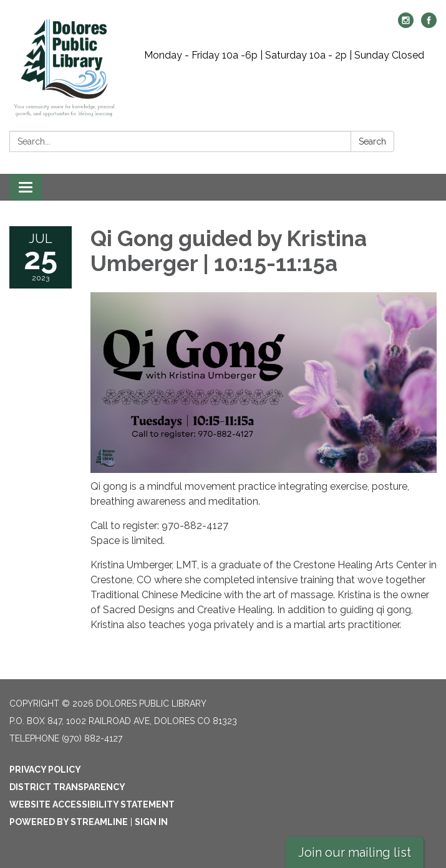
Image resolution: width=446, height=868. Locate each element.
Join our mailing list (355, 852)
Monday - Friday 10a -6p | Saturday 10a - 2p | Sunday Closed (284, 55)
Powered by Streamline (69, 822)
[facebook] (429, 25)
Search (372, 141)
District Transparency (67, 787)
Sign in (151, 822)
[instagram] (406, 25)
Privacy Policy (45, 770)
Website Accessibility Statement (92, 804)
